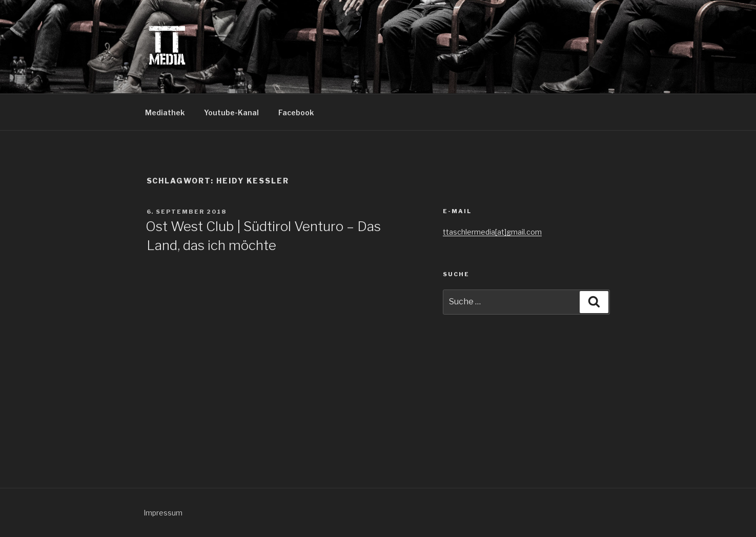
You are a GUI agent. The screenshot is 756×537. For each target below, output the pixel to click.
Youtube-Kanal (231, 112)
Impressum (163, 513)
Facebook (296, 112)
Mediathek (165, 112)
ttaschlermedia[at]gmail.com (492, 232)
